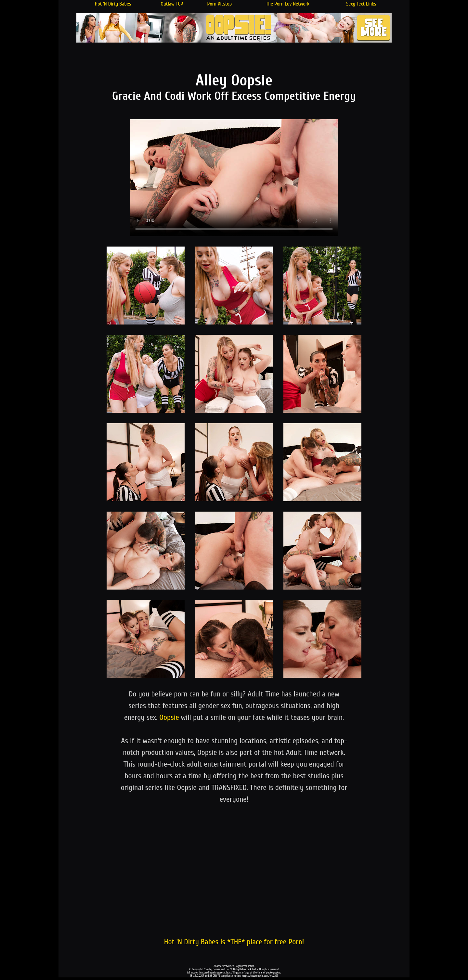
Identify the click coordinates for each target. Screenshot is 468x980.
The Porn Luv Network (288, 4)
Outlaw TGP (172, 4)
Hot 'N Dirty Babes (113, 4)
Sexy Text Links (361, 4)
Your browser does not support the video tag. (234, 178)
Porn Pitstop (220, 4)
